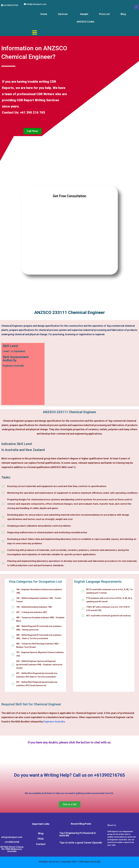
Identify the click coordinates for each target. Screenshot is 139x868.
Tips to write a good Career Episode (81, 843)
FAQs (41, 839)
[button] (32, 131)
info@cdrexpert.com (35, 4)
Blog (123, 14)
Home (44, 14)
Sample (84, 14)
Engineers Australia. (54, 722)
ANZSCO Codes (86, 22)
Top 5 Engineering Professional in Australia (78, 834)
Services (63, 14)
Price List (104, 14)
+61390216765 (10, 5)
